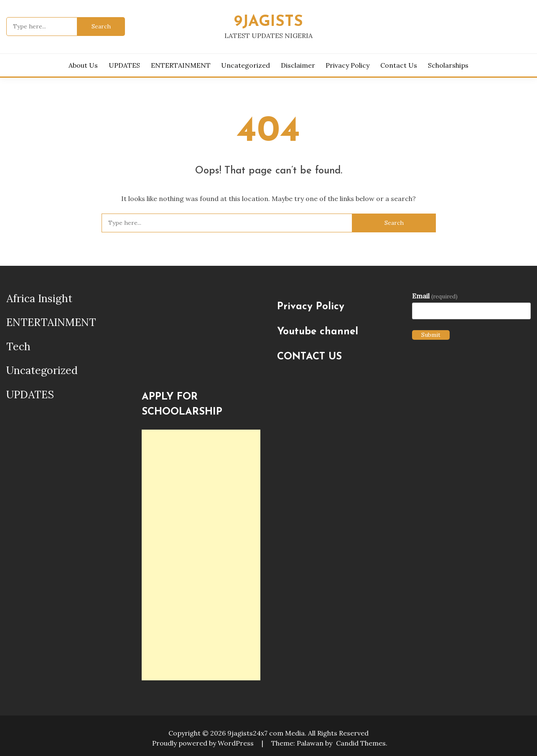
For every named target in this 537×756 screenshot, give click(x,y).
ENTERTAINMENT (181, 65)
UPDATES (124, 65)
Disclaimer (298, 65)
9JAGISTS (268, 22)
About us (83, 65)
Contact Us (399, 65)
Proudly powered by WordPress (204, 743)
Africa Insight (39, 298)
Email (435, 296)
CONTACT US (309, 357)
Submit (431, 335)
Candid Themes (361, 743)
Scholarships (448, 65)
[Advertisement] (201, 555)
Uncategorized (246, 65)
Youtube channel (318, 332)
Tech (18, 346)
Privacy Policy (347, 65)
